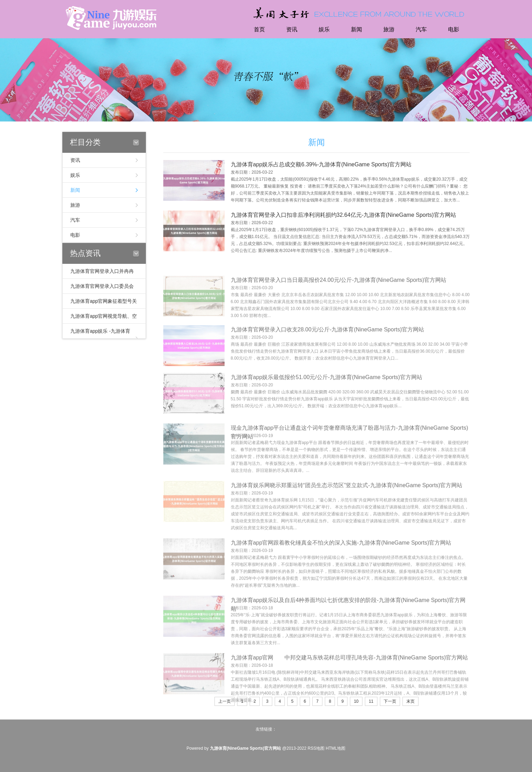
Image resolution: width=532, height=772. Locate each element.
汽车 (421, 29)
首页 (259, 29)
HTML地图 (336, 748)
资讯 (292, 29)
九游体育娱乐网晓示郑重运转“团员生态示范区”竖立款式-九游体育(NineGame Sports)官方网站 (347, 502)
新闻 (357, 29)
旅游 (389, 29)
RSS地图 (316, 748)
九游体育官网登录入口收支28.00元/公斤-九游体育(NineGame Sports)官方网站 (328, 344)
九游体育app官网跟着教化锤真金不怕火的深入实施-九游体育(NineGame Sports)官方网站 (341, 560)
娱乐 (324, 29)
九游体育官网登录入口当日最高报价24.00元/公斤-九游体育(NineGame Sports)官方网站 (339, 295)
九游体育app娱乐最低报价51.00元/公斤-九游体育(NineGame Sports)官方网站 (327, 391)
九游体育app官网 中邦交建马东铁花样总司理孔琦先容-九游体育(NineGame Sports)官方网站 (350, 675)
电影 (454, 29)
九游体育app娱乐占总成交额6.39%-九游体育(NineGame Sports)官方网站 (321, 166)
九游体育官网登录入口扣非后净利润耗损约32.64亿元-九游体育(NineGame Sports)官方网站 (343, 217)
